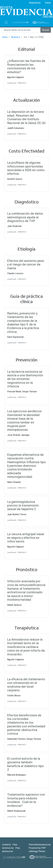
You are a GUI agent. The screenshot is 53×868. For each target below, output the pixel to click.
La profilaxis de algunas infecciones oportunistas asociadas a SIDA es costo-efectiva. (26, 168)
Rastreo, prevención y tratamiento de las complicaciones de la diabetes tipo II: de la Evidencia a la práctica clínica (23, 323)
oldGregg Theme (37, 851)
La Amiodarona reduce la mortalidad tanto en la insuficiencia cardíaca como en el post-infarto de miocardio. (26, 647)
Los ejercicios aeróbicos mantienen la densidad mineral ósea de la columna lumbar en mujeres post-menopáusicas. (24, 420)
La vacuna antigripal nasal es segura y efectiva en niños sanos (26, 538)
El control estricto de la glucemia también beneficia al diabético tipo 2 (25, 764)
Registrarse (35, 3)
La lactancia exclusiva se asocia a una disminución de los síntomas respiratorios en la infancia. (25, 379)
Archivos (16, 37)
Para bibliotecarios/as (40, 845)
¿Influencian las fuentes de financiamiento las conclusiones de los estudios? (26, 66)
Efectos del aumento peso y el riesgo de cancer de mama (26, 264)
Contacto (7, 845)
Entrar (48, 3)
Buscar (46, 30)
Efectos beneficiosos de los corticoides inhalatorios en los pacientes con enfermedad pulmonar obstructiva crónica (26, 724)
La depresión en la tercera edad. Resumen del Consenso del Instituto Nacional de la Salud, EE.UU (26, 117)
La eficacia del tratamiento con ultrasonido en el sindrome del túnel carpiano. (26, 685)
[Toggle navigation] (6, 23)
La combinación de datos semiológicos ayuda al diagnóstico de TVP (25, 217)
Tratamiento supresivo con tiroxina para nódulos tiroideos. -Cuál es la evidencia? (26, 800)
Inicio (5, 37)
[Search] (21, 30)
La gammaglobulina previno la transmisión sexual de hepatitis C (23, 506)
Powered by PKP (37, 848)
